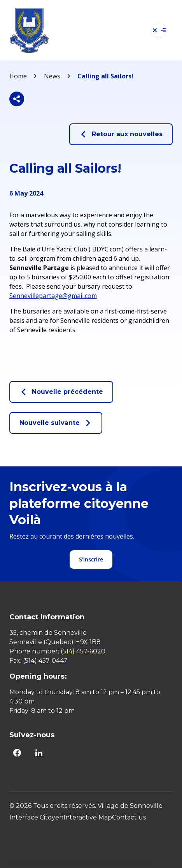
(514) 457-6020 (83, 651)
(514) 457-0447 (45, 661)
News (52, 76)
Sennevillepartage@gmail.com (53, 296)
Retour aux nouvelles (121, 134)
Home (18, 76)
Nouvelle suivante (56, 423)
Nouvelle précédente (61, 392)
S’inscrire (91, 559)
